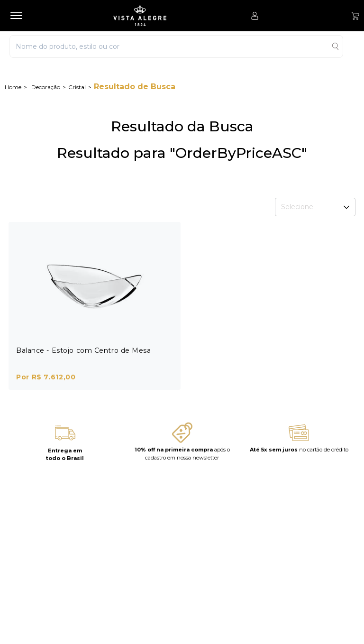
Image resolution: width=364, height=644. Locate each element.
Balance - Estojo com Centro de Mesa (84, 350)
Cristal (77, 87)
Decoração (46, 87)
